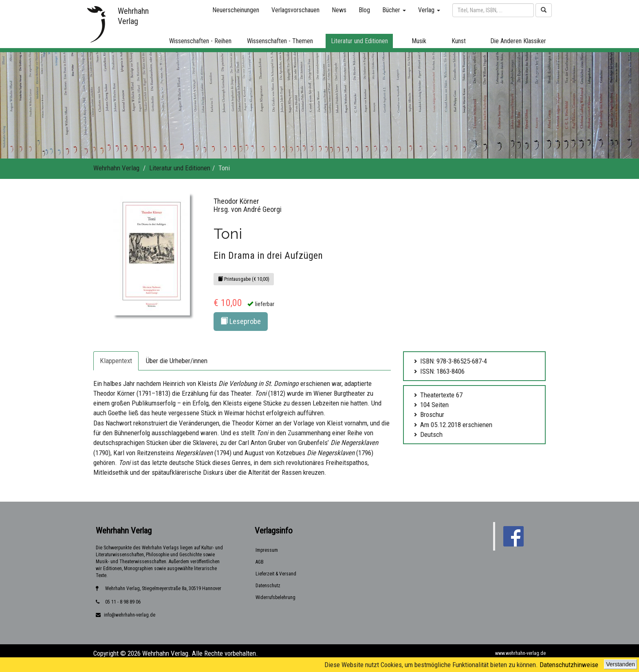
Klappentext (116, 361)
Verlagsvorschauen (295, 10)
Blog (364, 10)
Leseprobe (241, 321)
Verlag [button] (429, 10)
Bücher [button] (394, 10)
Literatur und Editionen (180, 168)
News (339, 10)
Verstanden (620, 664)
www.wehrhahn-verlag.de (520, 653)
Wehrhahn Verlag (116, 168)
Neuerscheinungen (236, 10)
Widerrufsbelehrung (275, 597)
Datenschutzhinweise (569, 665)
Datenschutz (268, 586)
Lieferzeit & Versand (276, 574)
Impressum (267, 550)
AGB (260, 562)
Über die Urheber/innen (177, 361)
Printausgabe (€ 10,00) (244, 279)
